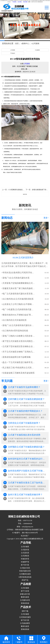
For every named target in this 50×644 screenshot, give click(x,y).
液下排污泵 (25, 565)
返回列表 (25, 194)
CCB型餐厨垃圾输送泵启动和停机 (20, 190)
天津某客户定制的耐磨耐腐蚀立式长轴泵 (19, 283)
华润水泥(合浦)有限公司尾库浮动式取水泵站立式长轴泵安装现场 (19, 273)
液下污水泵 (25, 591)
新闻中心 (25, 44)
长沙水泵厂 (25, 536)
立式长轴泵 (25, 547)
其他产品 (25, 580)
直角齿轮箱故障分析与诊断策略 (17, 357)
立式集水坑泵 (25, 568)
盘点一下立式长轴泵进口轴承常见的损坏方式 (19, 362)
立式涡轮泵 (25, 556)
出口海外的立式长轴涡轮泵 (15, 320)
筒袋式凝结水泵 (25, 571)
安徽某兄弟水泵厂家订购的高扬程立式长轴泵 (19, 288)
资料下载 (25, 611)
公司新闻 (36, 44)
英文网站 (20, 2)
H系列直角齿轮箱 (25, 577)
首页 (17, 44)
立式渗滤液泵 (25, 623)
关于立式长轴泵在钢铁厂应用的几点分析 (19, 352)
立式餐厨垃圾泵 (25, 574)
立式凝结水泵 (25, 600)
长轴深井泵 (25, 559)
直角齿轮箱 (25, 603)
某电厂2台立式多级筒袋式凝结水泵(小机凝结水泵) (19, 325)
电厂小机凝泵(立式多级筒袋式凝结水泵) (19, 309)
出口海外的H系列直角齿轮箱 (15, 331)
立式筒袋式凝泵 (25, 617)
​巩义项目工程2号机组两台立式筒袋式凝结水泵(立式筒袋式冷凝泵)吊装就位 (19, 368)
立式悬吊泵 (25, 550)
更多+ (46, 218)
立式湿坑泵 (25, 553)
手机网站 (14, 2)
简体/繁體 (25, 2)
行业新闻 (37, 50)
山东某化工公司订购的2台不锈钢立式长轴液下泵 (19, 304)
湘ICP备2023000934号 (30, 533)
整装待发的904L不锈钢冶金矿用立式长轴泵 (19, 315)
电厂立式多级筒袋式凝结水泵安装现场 (19, 294)
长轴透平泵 (25, 562)
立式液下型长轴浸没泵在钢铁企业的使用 (19, 346)
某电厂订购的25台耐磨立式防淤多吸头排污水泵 (19, 336)
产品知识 (13, 53)
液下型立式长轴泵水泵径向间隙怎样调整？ (19, 341)
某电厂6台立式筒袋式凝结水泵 (16, 278)
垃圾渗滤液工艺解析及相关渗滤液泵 (19, 373)
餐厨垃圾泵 (25, 597)
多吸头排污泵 (25, 594)
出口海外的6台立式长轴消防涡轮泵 (18, 299)
